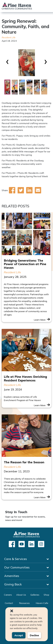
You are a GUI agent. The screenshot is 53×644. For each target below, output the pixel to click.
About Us (21, 595)
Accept (19, 635)
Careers (8, 595)
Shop (46, 595)
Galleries (35, 595)
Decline (34, 635)
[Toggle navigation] (49, 6)
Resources (24, 603)
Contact (9, 603)
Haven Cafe (42, 603)
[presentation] (7, 61)
